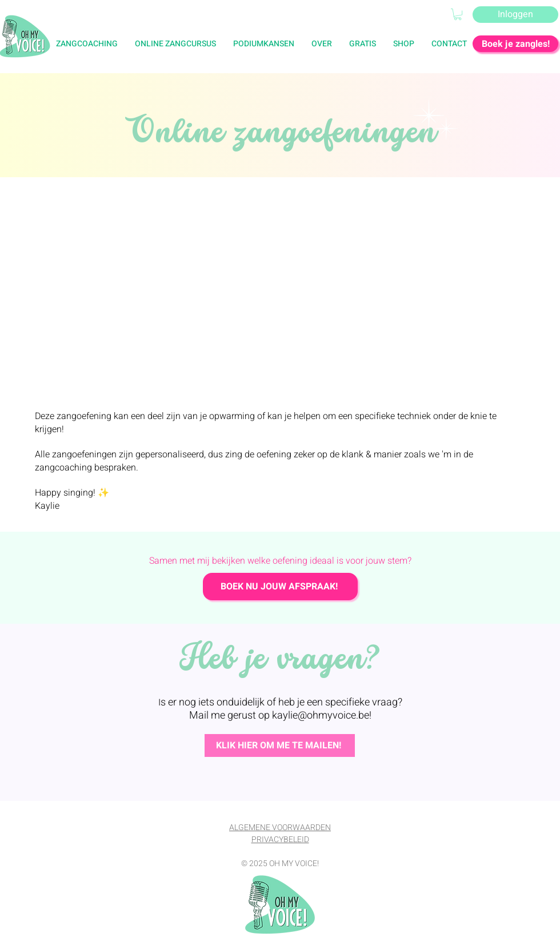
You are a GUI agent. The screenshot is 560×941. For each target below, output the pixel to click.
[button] (363, 44)
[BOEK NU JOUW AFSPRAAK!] (280, 587)
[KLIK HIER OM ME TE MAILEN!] (280, 745)
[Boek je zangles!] (515, 44)
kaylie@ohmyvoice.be (321, 715)
